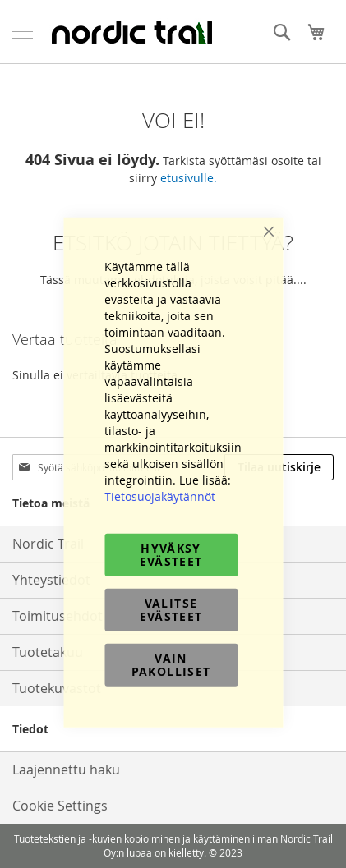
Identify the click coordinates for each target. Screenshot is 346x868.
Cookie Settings (60, 806)
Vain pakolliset (171, 664)
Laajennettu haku (66, 769)
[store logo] (131, 32)
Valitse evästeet (171, 609)
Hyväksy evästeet (171, 554)
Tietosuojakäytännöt (160, 496)
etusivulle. (189, 178)
